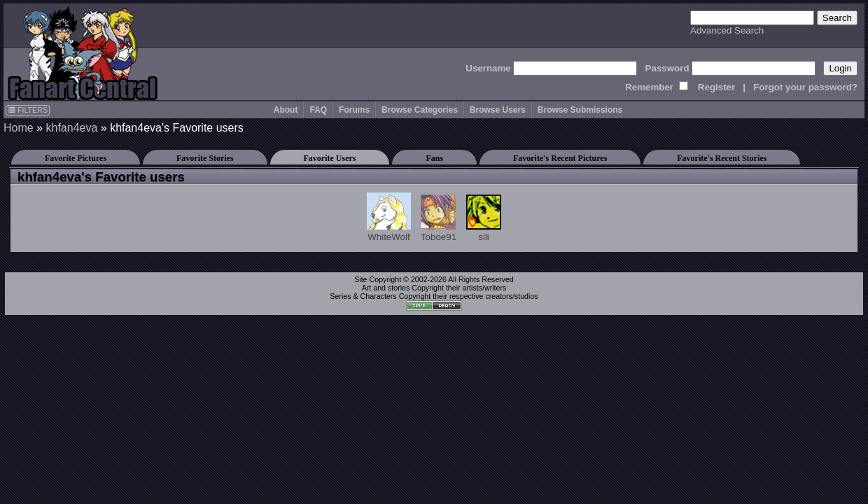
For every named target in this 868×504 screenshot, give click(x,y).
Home (19, 128)
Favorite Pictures (76, 158)
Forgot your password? (805, 87)
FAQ (318, 110)
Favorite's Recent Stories (722, 158)
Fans (434, 158)
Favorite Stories (205, 158)
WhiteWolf (389, 217)
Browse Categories (420, 110)
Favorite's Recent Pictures (560, 158)
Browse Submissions (580, 110)
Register (716, 87)
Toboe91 (439, 218)
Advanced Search (727, 30)
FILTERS (28, 110)
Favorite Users (330, 158)
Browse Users (498, 110)
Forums (354, 110)
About (286, 110)
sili (484, 218)
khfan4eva (71, 128)
